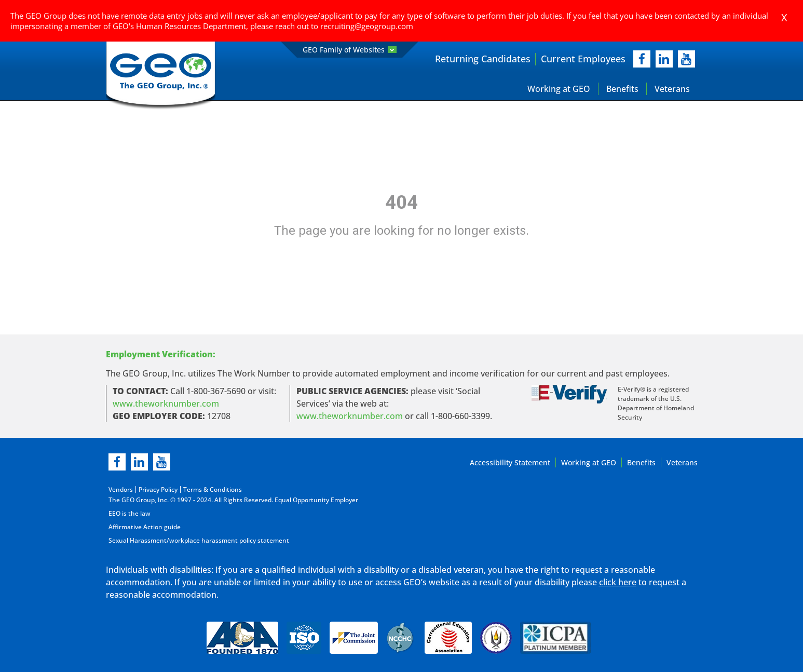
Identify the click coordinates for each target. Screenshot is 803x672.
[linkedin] (139, 462)
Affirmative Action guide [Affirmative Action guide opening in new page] (145, 527)
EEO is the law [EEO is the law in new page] (130, 513)
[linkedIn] (664, 59)
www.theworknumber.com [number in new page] (350, 416)
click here (618, 582)
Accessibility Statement (510, 462)
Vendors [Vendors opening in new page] (121, 489)
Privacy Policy (158, 489)
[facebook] (642, 59)
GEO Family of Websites (350, 50)
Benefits (622, 89)
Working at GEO (559, 89)
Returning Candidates (483, 59)
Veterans (672, 89)
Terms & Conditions (213, 489)
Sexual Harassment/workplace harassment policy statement (199, 540)
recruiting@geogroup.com (367, 26)
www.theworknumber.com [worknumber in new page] (166, 404)
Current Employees (583, 59)
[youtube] (686, 59)
